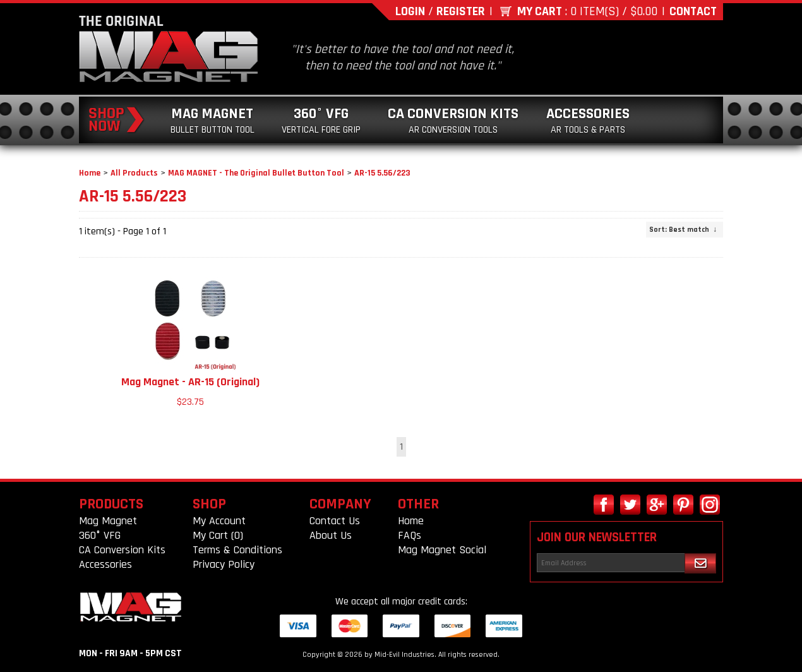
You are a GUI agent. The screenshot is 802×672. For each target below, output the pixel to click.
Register (461, 11)
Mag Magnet (212, 120)
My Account (219, 521)
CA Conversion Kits (453, 120)
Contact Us (335, 521)
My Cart (540, 11)
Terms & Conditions (237, 550)
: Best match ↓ (683, 230)
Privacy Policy (224, 564)
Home (90, 173)
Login (410, 11)
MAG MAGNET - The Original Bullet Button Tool (256, 173)
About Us (331, 535)
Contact (693, 11)
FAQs (410, 535)
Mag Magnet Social (442, 550)
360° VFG (321, 120)
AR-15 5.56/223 (382, 173)
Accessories (588, 120)
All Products (134, 173)
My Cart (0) (218, 535)
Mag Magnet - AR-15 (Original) (190, 382)
